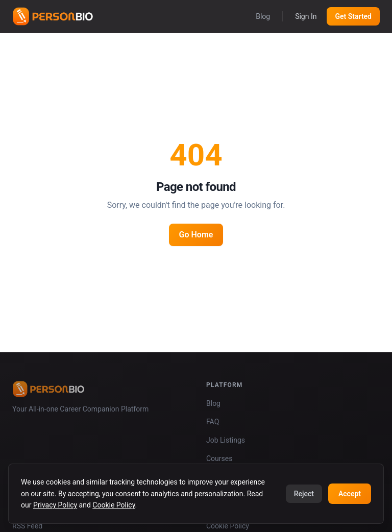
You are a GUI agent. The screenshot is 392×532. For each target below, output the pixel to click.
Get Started (353, 16)
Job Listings (226, 440)
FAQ (213, 422)
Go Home (196, 235)
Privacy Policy (55, 505)
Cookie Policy (114, 505)
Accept (350, 494)
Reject (304, 494)
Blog (263, 16)
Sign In (306, 16)
